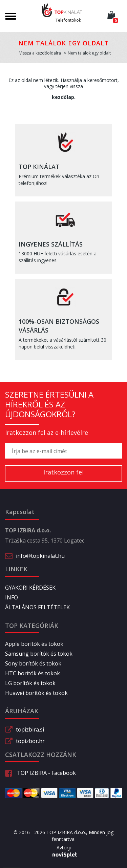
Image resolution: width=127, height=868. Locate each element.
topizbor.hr (30, 741)
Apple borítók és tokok (34, 644)
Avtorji (64, 848)
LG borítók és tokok (30, 683)
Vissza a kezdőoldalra (40, 53)
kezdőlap (63, 97)
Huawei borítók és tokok (36, 693)
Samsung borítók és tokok (39, 654)
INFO (12, 597)
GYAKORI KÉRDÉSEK (30, 588)
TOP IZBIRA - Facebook (40, 773)
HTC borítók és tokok (33, 673)
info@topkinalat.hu (40, 556)
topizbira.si (30, 729)
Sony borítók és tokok (33, 663)
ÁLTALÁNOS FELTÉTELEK (37, 607)
